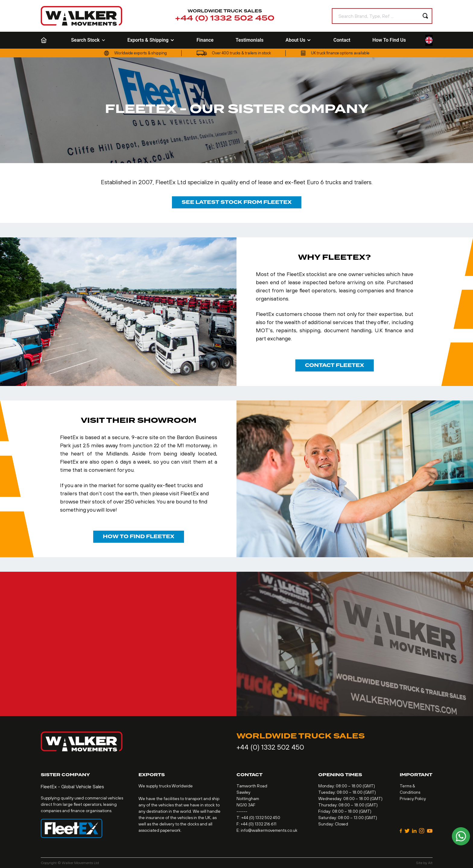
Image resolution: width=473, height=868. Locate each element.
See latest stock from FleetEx (237, 202)
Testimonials (250, 40)
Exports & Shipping (151, 40)
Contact (342, 40)
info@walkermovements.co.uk (269, 830)
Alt (430, 863)
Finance (205, 40)
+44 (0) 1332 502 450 (225, 18)
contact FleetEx (335, 365)
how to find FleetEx (139, 537)
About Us (298, 40)
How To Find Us (389, 40)
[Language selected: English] (429, 40)
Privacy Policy (413, 799)
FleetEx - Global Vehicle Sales (72, 786)
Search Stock (88, 40)
